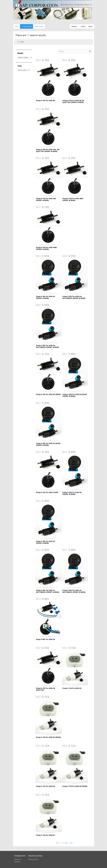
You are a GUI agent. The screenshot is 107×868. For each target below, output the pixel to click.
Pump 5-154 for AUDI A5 (46, 786)
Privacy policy (33, 859)
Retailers (74, 26)
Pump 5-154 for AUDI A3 (72, 688)
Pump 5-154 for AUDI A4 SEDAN (48, 737)
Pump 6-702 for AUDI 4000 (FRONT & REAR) (73, 199)
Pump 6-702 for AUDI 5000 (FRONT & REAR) (46, 248)
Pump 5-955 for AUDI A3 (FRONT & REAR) (46, 297)
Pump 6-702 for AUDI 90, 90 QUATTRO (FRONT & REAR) (73, 101)
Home (17, 26)
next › (67, 843)
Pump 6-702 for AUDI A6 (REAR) (48, 394)
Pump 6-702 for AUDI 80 (45, 100)
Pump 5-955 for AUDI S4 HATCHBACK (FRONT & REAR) (47, 591)
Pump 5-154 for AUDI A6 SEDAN (75, 786)
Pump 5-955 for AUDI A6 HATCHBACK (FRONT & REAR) (47, 346)
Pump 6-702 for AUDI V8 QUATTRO (45, 689)
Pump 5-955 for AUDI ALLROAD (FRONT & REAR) (75, 395)
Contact (83, 26)
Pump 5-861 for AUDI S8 (45, 639)
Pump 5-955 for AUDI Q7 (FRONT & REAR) (46, 542)
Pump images (39, 26)
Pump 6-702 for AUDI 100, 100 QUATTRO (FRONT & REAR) (48, 150)
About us (17, 859)
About (91, 26)
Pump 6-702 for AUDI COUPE (47, 492)
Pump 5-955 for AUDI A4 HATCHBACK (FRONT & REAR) (74, 297)
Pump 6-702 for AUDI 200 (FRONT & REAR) (46, 199)
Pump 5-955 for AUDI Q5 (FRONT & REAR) (72, 493)
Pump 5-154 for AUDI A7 (46, 835)
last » (72, 843)
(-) (19, 42)
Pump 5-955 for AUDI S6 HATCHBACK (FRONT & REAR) (74, 591)
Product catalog (27, 26)
